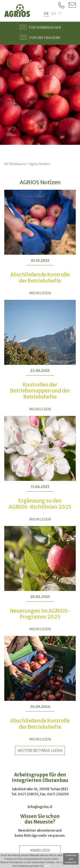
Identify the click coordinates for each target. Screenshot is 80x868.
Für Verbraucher (40, 27)
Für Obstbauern (40, 37)
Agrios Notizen (40, 164)
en (54, 14)
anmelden (40, 850)
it (60, 14)
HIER (47, 866)
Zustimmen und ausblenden (71, 859)
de (46, 14)
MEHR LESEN (40, 293)
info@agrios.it (40, 807)
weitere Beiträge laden (40, 750)
